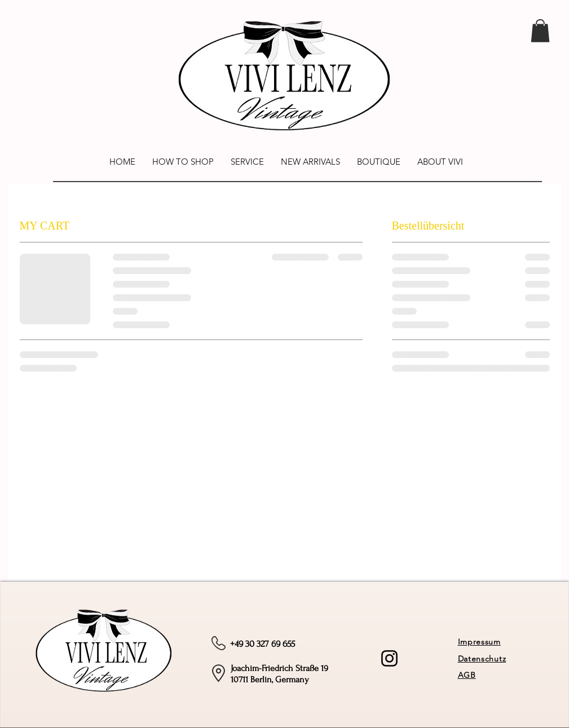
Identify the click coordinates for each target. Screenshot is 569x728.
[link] (540, 31)
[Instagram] (389, 658)
